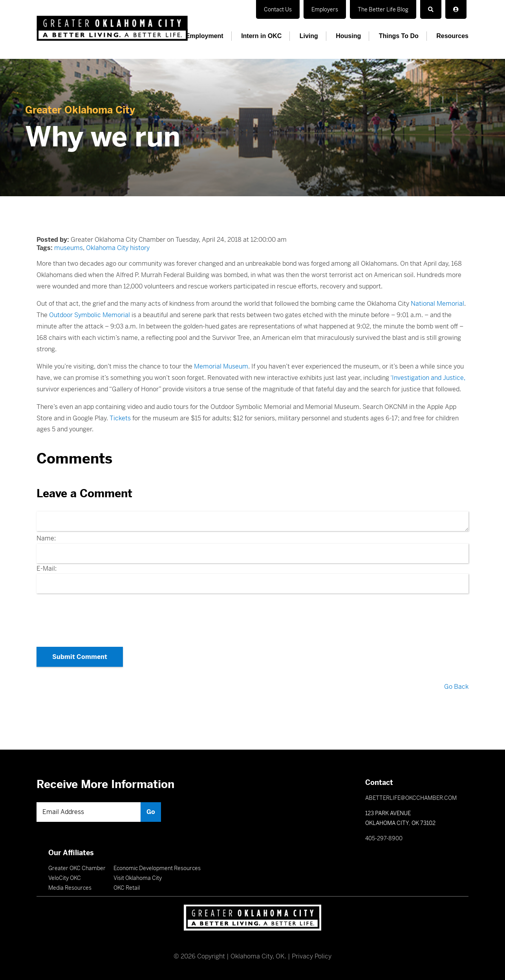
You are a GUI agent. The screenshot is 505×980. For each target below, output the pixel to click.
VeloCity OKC (65, 878)
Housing (348, 36)
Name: (46, 538)
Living (309, 36)
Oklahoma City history (118, 248)
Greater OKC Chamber (77, 868)
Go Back (456, 687)
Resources (452, 36)
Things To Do (399, 36)
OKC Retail (127, 888)
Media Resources (70, 888)
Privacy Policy (312, 956)
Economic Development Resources (157, 868)
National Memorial (437, 304)
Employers (325, 9)
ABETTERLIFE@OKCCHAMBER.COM (411, 798)
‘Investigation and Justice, (428, 378)
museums (69, 248)
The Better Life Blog (383, 9)
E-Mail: (47, 568)
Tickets (120, 418)
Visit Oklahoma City (138, 878)
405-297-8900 (384, 838)
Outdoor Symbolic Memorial (90, 315)
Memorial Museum (221, 366)
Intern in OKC (261, 36)
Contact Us (278, 9)
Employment (205, 36)
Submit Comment (80, 657)
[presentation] (252, 618)
